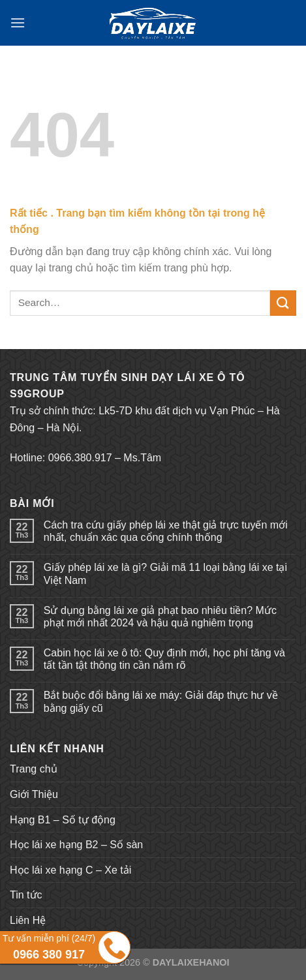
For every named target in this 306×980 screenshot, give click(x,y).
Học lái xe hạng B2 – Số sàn (76, 845)
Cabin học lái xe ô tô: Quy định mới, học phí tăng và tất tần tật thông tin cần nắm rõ (164, 659)
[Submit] (283, 303)
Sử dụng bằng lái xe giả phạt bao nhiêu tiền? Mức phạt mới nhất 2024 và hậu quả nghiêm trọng (160, 617)
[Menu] (18, 23)
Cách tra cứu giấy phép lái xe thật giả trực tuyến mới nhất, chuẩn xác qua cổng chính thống (166, 531)
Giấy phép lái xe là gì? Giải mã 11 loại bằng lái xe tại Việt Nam (165, 574)
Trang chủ (34, 769)
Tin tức (26, 895)
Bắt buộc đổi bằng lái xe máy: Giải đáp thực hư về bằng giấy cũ (161, 701)
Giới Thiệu (34, 794)
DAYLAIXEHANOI (191, 962)
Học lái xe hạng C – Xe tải (70, 870)
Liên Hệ (28, 920)
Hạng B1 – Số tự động (63, 820)
